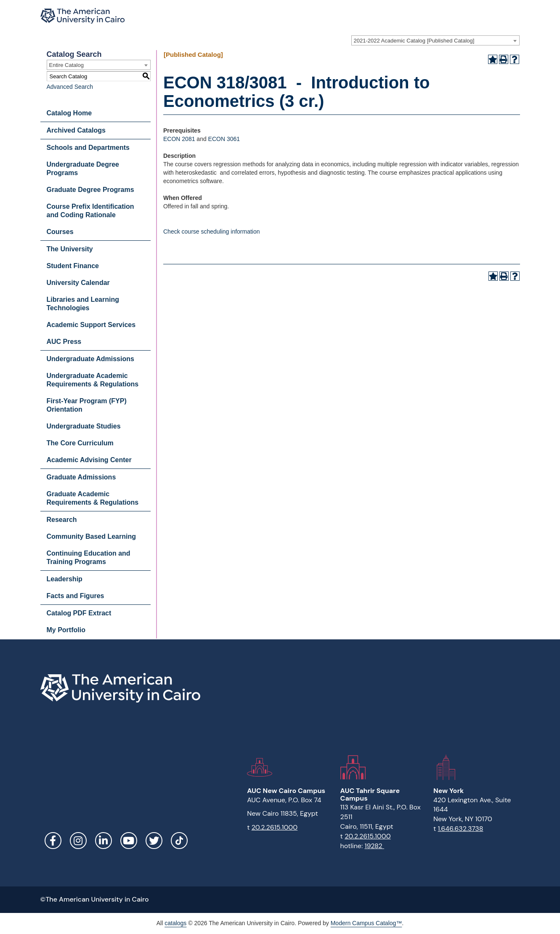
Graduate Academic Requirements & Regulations (93, 498)
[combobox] (435, 40)
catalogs (175, 923)
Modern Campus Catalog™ (366, 923)
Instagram (78, 841)
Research (62, 520)
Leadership (65, 579)
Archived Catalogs (76, 130)
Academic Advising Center (89, 460)
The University (70, 249)
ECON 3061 (224, 139)
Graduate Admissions (81, 477)
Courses (60, 232)
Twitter (154, 841)
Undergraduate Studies (84, 426)
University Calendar (78, 283)
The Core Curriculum (80, 443)
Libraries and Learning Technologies (83, 304)
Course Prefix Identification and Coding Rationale (90, 211)
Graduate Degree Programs (90, 190)
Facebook (53, 841)
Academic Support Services (91, 325)
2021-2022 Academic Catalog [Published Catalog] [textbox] (414, 41)
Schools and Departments (88, 148)
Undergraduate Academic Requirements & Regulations (93, 380)
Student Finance (73, 266)
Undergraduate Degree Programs (83, 169)
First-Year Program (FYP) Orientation (87, 405)
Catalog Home (69, 113)
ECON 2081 (179, 139)
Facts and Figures (76, 596)
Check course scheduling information (212, 232)
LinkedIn (104, 841)
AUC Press (64, 342)
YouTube (129, 841)
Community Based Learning (91, 536)
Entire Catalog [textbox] (66, 65)
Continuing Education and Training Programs (89, 557)
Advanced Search (70, 87)
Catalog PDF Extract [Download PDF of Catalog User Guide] (79, 613)
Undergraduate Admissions (90, 359)
